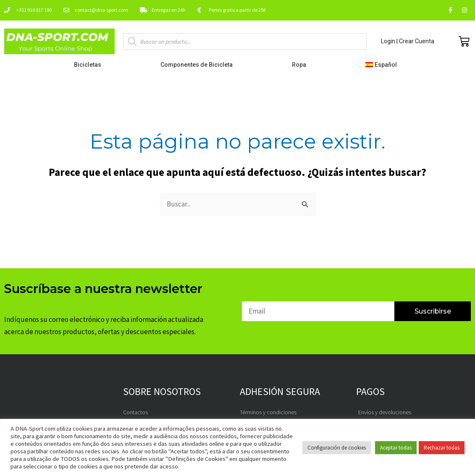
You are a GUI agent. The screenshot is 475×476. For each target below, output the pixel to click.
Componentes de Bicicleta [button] (199, 65)
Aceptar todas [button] (396, 448)
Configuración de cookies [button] (337, 448)
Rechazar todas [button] (442, 448)
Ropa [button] (301, 65)
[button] (383, 65)
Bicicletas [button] (90, 65)
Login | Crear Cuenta (408, 41)
